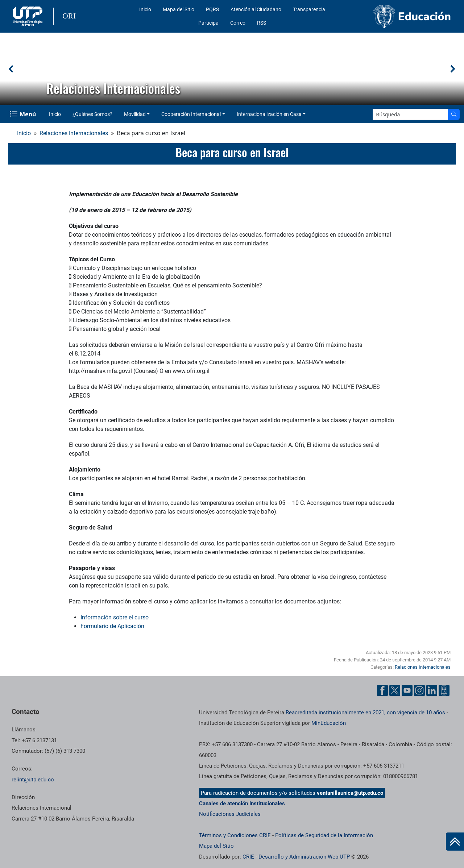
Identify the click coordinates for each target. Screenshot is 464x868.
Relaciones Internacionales (74, 133)
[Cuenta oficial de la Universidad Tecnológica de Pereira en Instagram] (419, 690)
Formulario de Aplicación (112, 626)
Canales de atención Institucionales (242, 803)
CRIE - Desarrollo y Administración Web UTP (296, 857)
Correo (238, 23)
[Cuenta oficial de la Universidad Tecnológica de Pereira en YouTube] (407, 690)
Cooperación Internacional (191, 114)
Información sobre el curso (115, 617)
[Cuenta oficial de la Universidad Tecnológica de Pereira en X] (395, 690)
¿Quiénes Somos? (92, 114)
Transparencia (309, 9)
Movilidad (135, 114)
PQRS (212, 9)
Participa (208, 23)
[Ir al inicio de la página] (455, 842)
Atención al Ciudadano (256, 9)
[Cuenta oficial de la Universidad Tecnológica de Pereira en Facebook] (382, 690)
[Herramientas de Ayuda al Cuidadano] (444, 690)
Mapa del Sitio (179, 9)
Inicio (145, 9)
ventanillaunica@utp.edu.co (350, 793)
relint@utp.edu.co (33, 780)
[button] (11, 69)
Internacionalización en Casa (269, 114)
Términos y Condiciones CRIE (235, 835)
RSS (262, 23)
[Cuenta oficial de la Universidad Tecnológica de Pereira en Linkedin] (432, 690)
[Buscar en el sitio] (454, 114)
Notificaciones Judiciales (230, 814)
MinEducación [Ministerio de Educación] (329, 723)
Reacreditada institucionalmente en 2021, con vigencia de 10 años (365, 713)
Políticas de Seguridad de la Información (324, 835)
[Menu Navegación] (23, 114)
